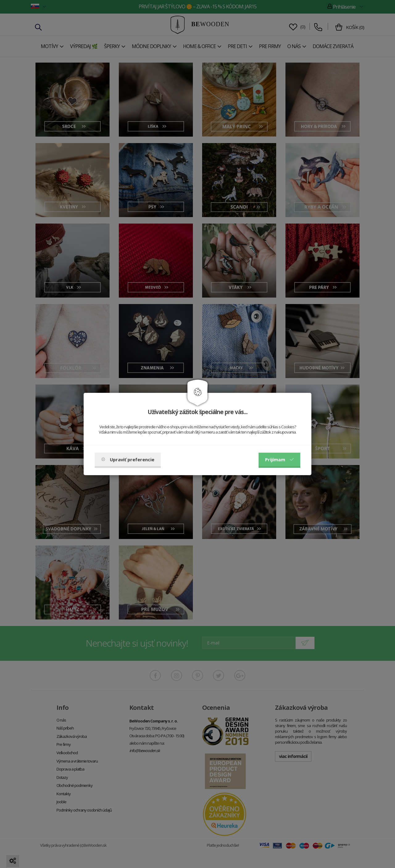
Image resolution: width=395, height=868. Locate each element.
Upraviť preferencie (128, 459)
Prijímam (279, 459)
